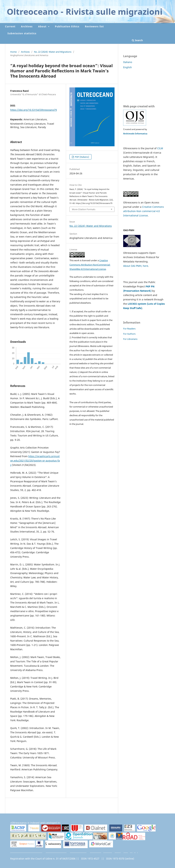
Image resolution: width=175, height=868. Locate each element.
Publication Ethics (67, 26)
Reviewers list (94, 26)
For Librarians (130, 339)
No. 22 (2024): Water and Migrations (53, 52)
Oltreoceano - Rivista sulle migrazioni (85, 12)
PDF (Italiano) (82, 157)
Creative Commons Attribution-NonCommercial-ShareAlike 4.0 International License (90, 265)
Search (137, 40)
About (43, 26)
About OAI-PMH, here (136, 266)
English (128, 67)
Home (13, 52)
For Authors (129, 334)
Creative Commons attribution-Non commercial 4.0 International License (144, 211)
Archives (27, 26)
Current (10, 26)
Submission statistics (22, 33)
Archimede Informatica (135, 134)
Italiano (128, 62)
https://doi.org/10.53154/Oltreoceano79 (34, 110)
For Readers (129, 329)
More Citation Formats (84, 209)
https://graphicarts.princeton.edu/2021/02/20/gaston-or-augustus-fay (35, 461)
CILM (160, 148)
